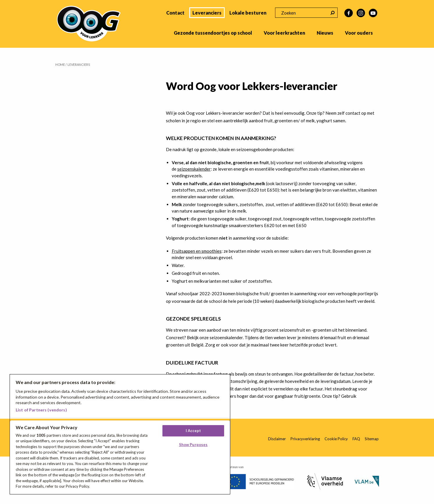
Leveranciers (207, 13)
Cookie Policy (336, 439)
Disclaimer (277, 439)
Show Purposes (193, 445)
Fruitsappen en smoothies (197, 251)
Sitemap (372, 439)
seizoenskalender (194, 169)
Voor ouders (359, 33)
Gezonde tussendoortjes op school (213, 33)
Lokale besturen (248, 13)
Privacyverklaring (305, 439)
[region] (120, 434)
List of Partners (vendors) (41, 410)
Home (60, 64)
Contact (175, 13)
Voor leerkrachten (284, 33)
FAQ (356, 439)
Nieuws (325, 33)
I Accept (193, 431)
